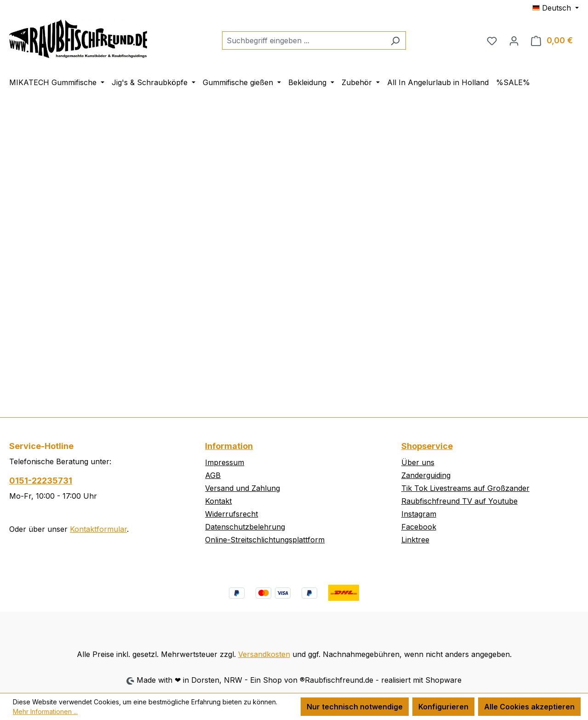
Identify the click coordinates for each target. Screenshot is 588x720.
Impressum (225, 462)
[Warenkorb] (552, 40)
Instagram (419, 514)
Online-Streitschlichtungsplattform (265, 540)
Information (229, 446)
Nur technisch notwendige (355, 707)
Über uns (418, 462)
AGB (213, 475)
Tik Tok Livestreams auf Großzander (465, 488)
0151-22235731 (41, 481)
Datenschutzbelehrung (245, 527)
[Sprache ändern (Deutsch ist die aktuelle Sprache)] (556, 8)
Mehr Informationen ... (45, 711)
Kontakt (218, 501)
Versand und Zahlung (243, 488)
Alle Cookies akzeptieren (529, 707)
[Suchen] (395, 40)
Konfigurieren (443, 707)
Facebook (419, 527)
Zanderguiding (426, 475)
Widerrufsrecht (231, 514)
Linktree (415, 540)
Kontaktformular (98, 529)
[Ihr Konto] (514, 40)
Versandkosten (264, 654)
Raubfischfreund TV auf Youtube (460, 501)
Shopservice (427, 446)
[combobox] (303, 40)
